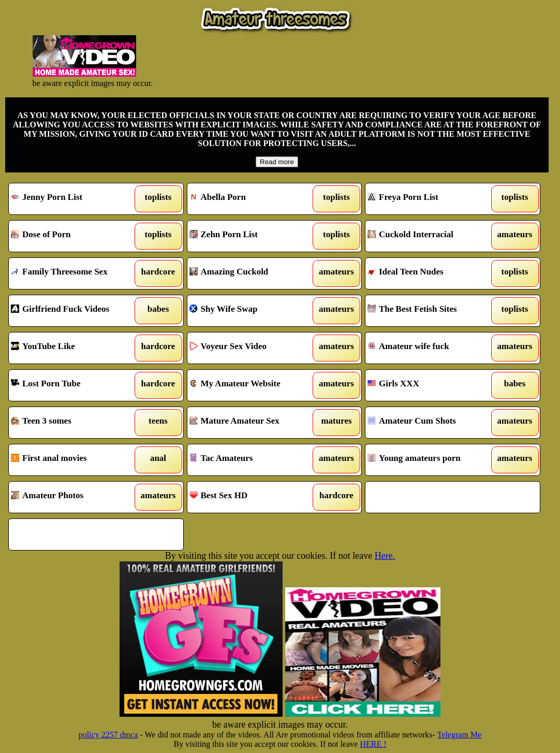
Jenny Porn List (73, 199)
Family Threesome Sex (73, 273)
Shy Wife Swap (252, 311)
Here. (385, 556)
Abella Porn (252, 199)
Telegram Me (460, 735)
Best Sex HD (252, 497)
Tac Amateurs (252, 460)
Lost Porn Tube (73, 385)
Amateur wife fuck (430, 348)
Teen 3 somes (73, 423)
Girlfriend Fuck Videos (73, 311)
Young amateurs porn (430, 460)
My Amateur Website (252, 385)
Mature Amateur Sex (252, 423)
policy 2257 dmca (108, 735)
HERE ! (373, 744)
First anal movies (73, 460)
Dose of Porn (73, 236)
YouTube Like (73, 348)
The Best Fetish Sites (430, 311)
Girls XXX (430, 385)
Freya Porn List (430, 199)
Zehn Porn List (252, 236)
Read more (277, 162)
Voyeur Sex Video (252, 348)
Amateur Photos (73, 497)
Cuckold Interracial (430, 236)
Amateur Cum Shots (430, 423)
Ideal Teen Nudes (430, 273)
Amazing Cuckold (252, 273)
